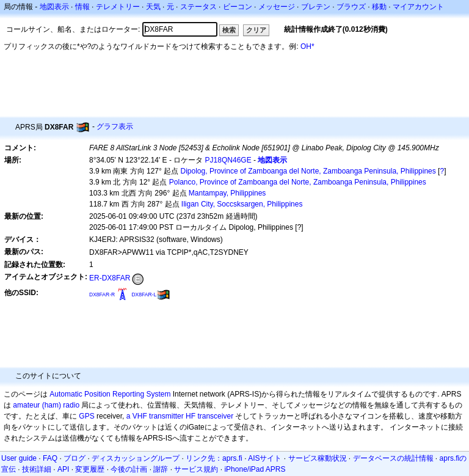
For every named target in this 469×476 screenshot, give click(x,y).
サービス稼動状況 (318, 458)
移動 (379, 7)
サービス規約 (196, 469)
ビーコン (238, 7)
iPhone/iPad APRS (255, 469)
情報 (82, 7)
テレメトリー (118, 7)
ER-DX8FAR (110, 278)
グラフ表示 (115, 126)
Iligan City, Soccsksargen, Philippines (242, 204)
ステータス (198, 7)
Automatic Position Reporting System (110, 394)
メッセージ (277, 7)
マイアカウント (418, 7)
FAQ (50, 458)
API (63, 469)
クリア (256, 30)
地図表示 (54, 7)
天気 (153, 7)
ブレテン (316, 7)
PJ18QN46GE (228, 160)
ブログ (75, 458)
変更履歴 (90, 469)
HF (191, 416)
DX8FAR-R (102, 295)
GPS (86, 416)
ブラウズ (351, 7)
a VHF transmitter (155, 416)
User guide (19, 458)
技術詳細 (37, 469)
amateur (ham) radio (46, 405)
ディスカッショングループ (136, 458)
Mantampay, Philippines (227, 193)
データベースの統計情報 (393, 458)
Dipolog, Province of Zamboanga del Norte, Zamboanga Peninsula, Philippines (308, 171)
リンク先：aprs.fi (214, 458)
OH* (307, 46)
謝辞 (161, 469)
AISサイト (265, 458)
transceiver (215, 416)
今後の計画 (129, 469)
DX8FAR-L (144, 295)
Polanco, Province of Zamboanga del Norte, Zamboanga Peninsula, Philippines (298, 182)
